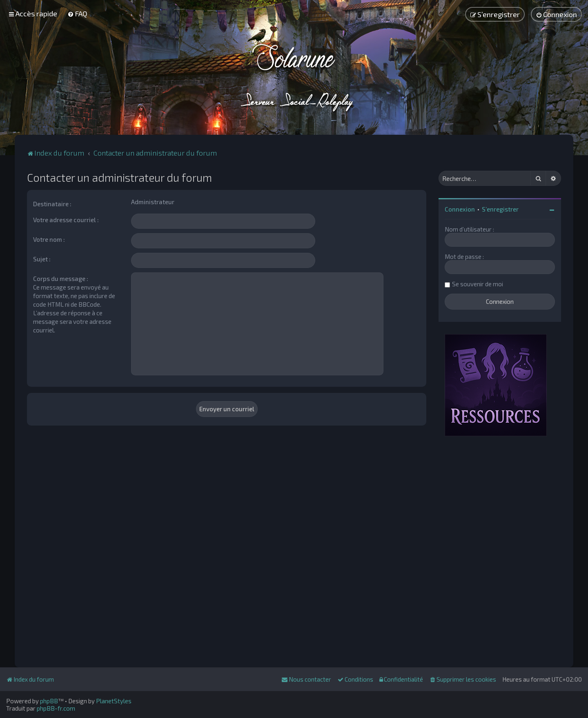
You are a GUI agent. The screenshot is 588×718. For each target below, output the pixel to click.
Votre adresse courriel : (66, 220)
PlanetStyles (114, 701)
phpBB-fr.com (56, 708)
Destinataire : (52, 204)
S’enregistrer (500, 209)
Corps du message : (61, 279)
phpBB (49, 701)
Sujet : (42, 259)
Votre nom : (49, 239)
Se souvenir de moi (478, 284)
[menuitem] (77, 13)
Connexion (460, 209)
